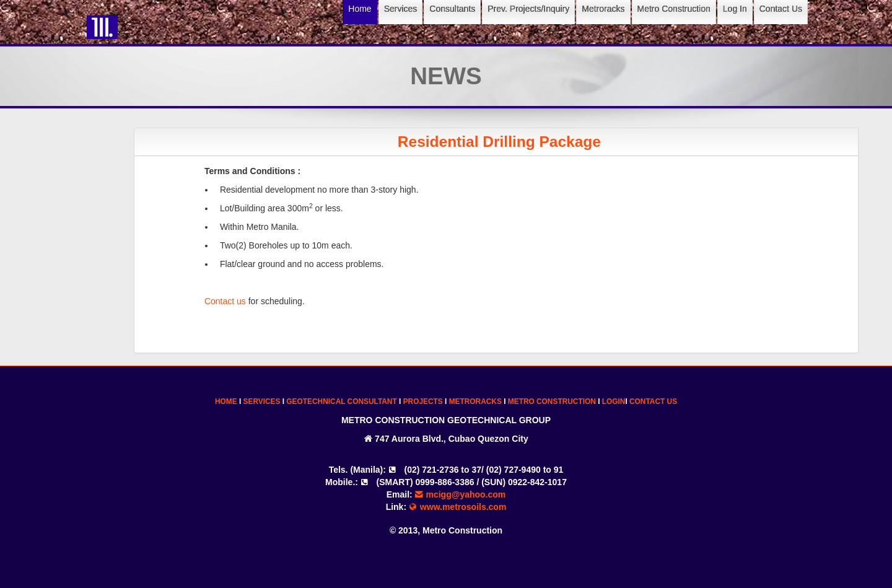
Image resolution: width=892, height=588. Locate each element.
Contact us (234, 301)
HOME (226, 402)
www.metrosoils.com (457, 507)
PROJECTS (423, 402)
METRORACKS (475, 402)
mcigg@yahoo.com (461, 494)
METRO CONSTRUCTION (552, 402)
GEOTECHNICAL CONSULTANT (341, 402)
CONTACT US (653, 402)
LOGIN (614, 402)
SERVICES (262, 402)
